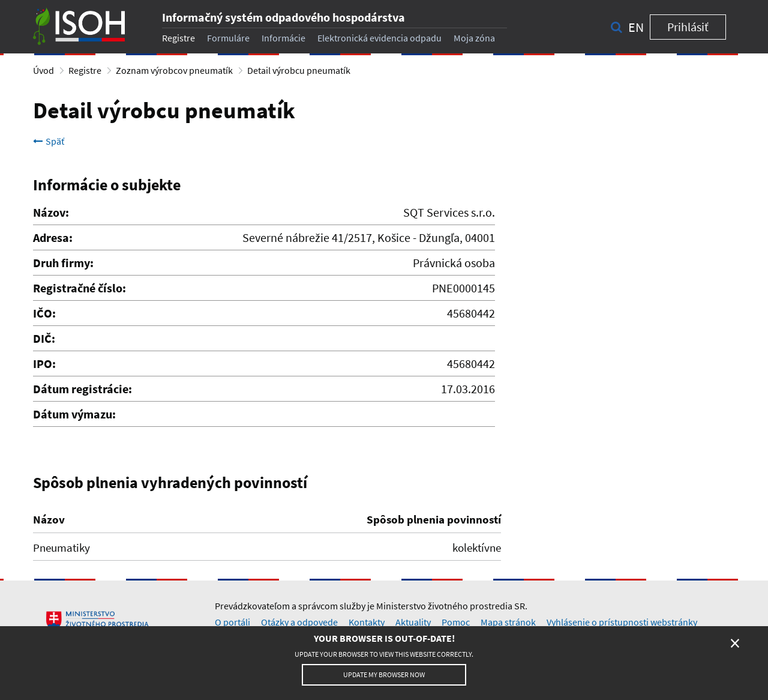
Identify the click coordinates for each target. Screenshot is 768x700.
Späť (49, 141)
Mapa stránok (508, 622)
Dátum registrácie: (82, 389)
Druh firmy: (63, 263)
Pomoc (456, 622)
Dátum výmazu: (74, 414)
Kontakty (367, 622)
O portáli (232, 622)
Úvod (43, 70)
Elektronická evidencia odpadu (379, 38)
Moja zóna (474, 38)
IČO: (44, 313)
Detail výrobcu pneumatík (299, 70)
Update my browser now (384, 674)
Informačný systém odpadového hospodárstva (283, 17)
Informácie (283, 38)
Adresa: (53, 237)
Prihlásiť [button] (688, 27)
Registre (178, 38)
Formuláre (228, 38)
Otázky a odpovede (299, 622)
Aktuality (413, 622)
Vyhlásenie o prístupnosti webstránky (622, 622)
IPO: (44, 364)
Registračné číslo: (79, 288)
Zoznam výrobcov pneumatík (174, 70)
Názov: (51, 212)
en (636, 27)
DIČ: (44, 338)
